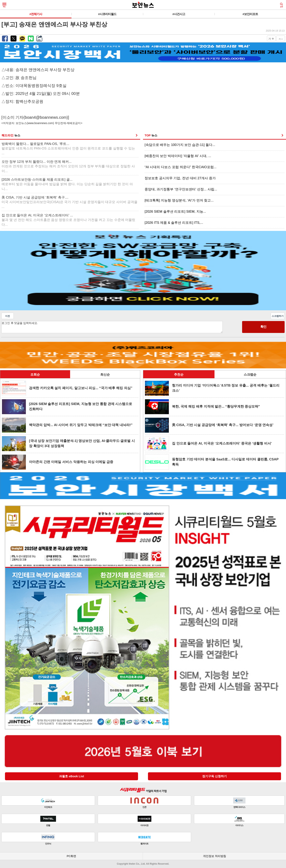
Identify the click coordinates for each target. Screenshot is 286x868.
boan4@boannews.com (46, 117)
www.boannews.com (41, 123)
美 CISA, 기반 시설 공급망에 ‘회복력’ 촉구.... (70, 202)
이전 (8, 316)
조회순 (35, 375)
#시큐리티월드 (107, 14)
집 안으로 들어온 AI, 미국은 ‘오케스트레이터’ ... (68, 220)
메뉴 (4, 5)
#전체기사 (36, 14)
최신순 (105, 375)
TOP (151, 135)
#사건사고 (179, 14)
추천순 (179, 375)
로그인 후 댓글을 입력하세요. (112, 327)
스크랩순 (250, 375)
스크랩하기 (278, 316)
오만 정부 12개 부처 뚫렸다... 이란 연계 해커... (68, 166)
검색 (281, 5)
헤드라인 (11, 135)
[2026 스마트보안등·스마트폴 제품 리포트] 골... (67, 184)
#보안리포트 (250, 14)
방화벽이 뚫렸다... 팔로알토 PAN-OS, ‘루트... (68, 149)
